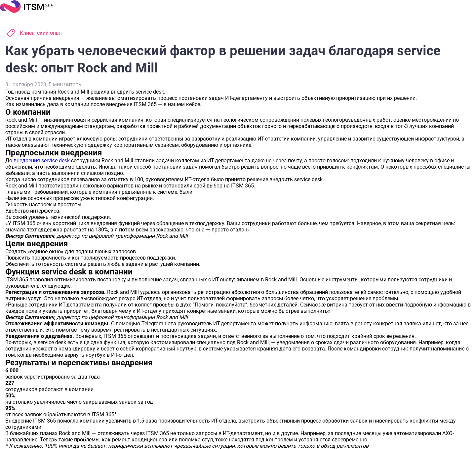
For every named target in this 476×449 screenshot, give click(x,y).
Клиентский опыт (41, 33)
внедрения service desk (42, 161)
